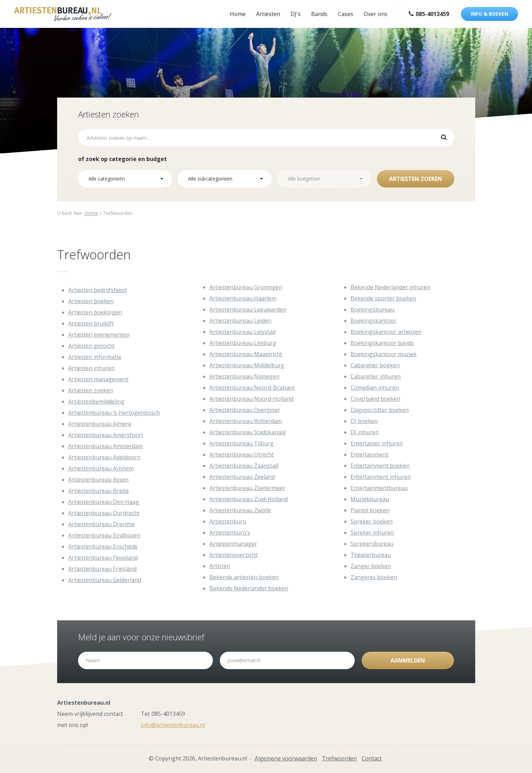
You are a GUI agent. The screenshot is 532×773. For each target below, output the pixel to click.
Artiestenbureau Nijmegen (244, 376)
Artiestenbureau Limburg (243, 343)
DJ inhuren (365, 432)
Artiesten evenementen (99, 335)
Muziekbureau (370, 499)
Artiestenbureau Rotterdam (246, 421)
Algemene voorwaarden (286, 758)
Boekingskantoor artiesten (386, 332)
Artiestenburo (228, 521)
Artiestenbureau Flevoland (103, 558)
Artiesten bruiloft (91, 323)
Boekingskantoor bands (382, 343)
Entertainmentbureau (379, 488)
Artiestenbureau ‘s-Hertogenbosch (114, 413)
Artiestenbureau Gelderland (105, 580)
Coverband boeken (375, 399)
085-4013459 (429, 14)
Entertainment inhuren (381, 477)
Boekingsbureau (372, 309)
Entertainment (369, 454)
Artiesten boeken (91, 301)
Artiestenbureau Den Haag (104, 502)
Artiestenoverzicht (233, 555)
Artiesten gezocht (91, 346)
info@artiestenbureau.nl (173, 725)
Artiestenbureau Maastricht (246, 354)
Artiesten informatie (95, 357)
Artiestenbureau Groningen (246, 287)
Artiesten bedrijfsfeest (98, 290)
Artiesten (268, 14)
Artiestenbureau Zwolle (240, 510)
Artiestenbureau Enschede (103, 546)
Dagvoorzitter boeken (380, 410)
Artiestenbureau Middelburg (247, 365)
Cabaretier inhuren (376, 376)
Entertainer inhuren (377, 443)
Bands (319, 14)
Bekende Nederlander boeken (249, 588)
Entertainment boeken (380, 466)
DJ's (296, 14)
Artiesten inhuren (91, 368)
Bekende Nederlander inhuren (390, 287)
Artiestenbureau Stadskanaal (248, 432)
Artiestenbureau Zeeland (242, 477)
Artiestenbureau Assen (98, 480)
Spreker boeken (372, 521)
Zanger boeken (371, 566)
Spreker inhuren (372, 533)
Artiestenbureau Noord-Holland (251, 399)
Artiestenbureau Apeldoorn (104, 457)
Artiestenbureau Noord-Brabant (252, 388)
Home (238, 14)
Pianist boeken (370, 510)
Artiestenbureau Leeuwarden (248, 309)
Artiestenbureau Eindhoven (104, 535)
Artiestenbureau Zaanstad (244, 466)
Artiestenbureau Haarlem (243, 298)
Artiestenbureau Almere (100, 424)
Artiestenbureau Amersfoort (106, 435)
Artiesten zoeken (416, 179)
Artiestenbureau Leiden (240, 321)
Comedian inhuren (375, 388)
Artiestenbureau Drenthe (102, 524)
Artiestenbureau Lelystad (242, 332)
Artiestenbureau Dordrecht (104, 513)
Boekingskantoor (373, 321)
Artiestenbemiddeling (96, 401)
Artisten (220, 566)
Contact (372, 758)
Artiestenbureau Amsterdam (106, 446)
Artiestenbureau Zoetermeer (247, 488)
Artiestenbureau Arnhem (101, 468)
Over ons (376, 14)
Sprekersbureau (372, 544)
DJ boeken (364, 421)
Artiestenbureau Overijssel (244, 410)
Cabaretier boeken (375, 365)
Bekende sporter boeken (383, 298)
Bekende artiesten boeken (244, 577)
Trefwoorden (339, 758)
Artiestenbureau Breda (98, 491)
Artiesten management (98, 379)
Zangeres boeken (374, 577)
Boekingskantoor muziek (384, 354)
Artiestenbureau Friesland (102, 569)
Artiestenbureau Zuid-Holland (249, 499)
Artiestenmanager (233, 544)
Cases (346, 14)
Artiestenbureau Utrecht (242, 454)
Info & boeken (489, 14)
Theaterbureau (371, 555)
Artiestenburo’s (230, 533)
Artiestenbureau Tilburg (241, 443)
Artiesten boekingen (95, 312)
